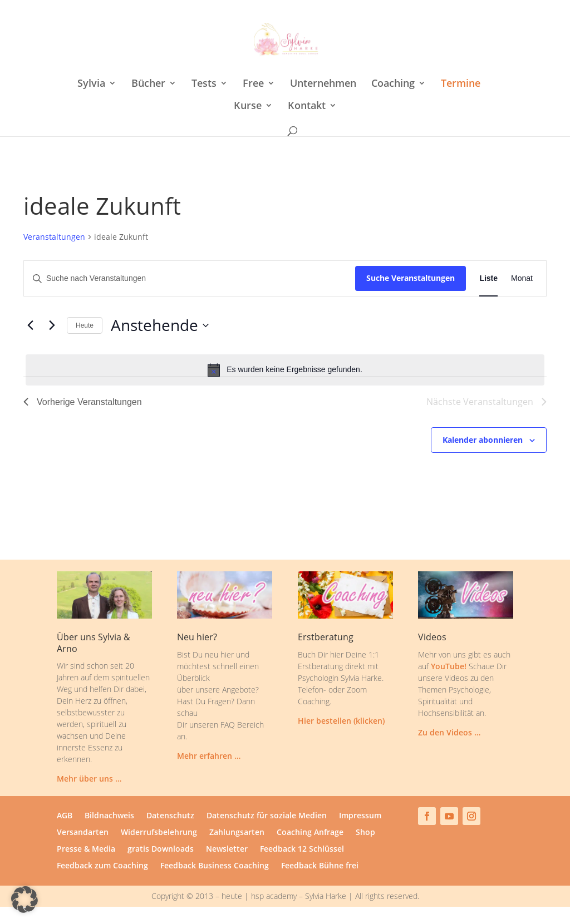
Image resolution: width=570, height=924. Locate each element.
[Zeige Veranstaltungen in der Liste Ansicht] (488, 278)
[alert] (285, 370)
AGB (65, 816)
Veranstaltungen (54, 237)
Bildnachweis (109, 816)
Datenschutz (170, 816)
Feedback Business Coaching (215, 866)
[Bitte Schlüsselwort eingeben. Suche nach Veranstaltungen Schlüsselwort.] (190, 278)
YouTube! (449, 666)
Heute (85, 325)
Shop (365, 833)
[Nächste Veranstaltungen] (52, 325)
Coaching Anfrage (310, 833)
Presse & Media (86, 849)
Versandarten (83, 833)
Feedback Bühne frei (320, 866)
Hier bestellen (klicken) (341, 721)
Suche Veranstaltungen (411, 278)
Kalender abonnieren (483, 440)
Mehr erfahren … (209, 756)
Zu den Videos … (449, 732)
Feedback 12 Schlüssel (302, 849)
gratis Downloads (161, 849)
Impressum (360, 816)
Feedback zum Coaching (102, 866)
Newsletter (227, 849)
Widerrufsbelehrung (159, 833)
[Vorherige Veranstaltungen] (30, 325)
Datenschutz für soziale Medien (267, 816)
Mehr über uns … (89, 779)
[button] (24, 900)
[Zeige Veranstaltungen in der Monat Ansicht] (522, 278)
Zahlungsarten (237, 833)
